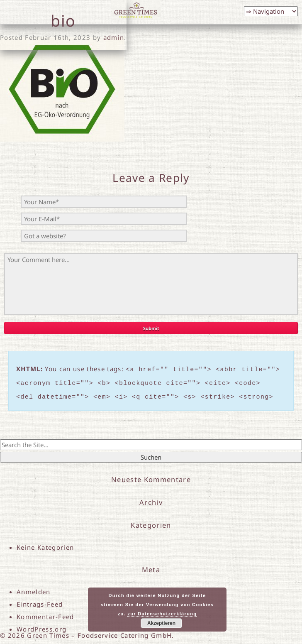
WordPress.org (41, 625)
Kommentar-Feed (45, 613)
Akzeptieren (161, 623)
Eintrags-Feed (40, 600)
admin (114, 37)
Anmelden (34, 588)
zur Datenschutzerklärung (162, 614)
